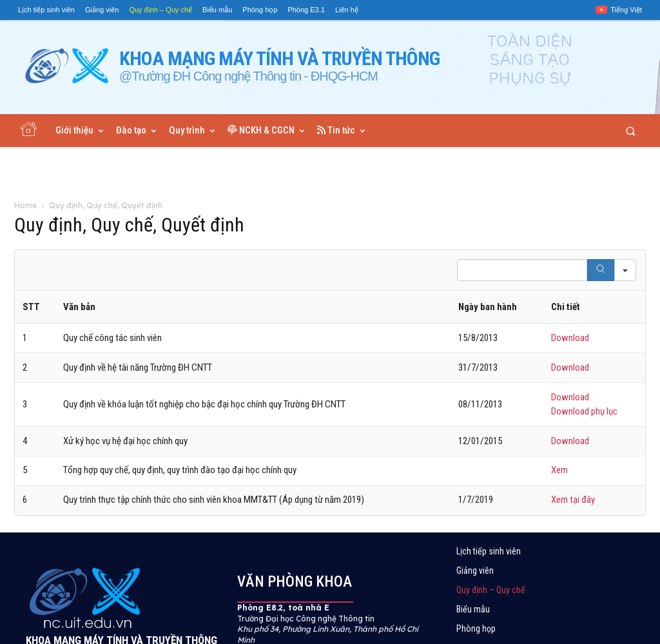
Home (25, 205)
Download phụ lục (584, 411)
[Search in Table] (522, 270)
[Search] (601, 270)
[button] (631, 131)
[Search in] (625, 270)
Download (570, 338)
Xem (559, 470)
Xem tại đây (573, 500)
